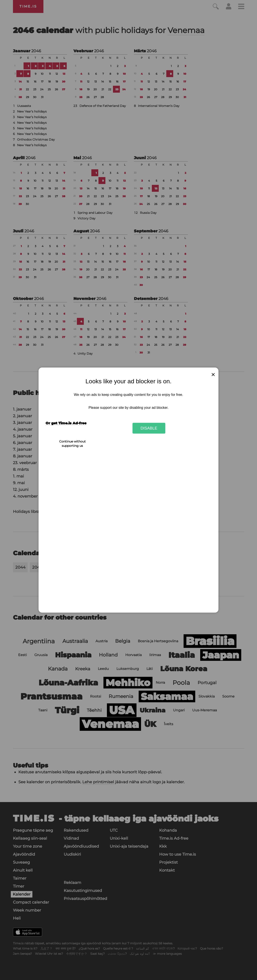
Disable (149, 428)
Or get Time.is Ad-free (66, 423)
